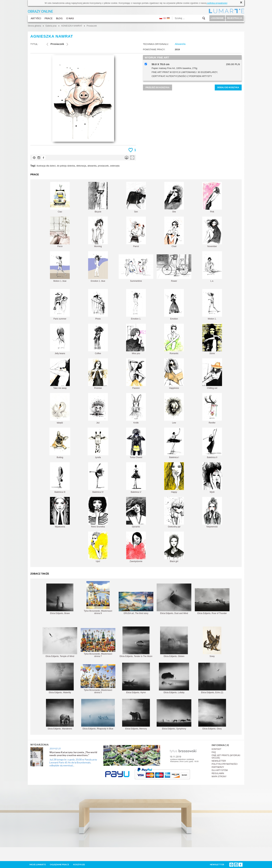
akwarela (92, 166)
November (212, 232)
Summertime (136, 268)
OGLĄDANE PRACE (59, 864)
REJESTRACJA (235, 18)
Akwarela (180, 44)
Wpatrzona (60, 512)
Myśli (212, 478)
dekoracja (81, 166)
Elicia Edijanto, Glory (212, 714)
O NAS (70, 18)
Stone (212, 339)
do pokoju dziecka (66, 166)
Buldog (60, 443)
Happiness (174, 374)
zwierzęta (115, 166)
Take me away (60, 374)
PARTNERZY (218, 767)
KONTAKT (216, 749)
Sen (136, 197)
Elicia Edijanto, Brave (60, 599)
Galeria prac (51, 26)
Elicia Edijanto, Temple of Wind (60, 642)
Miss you (136, 339)
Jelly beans (60, 339)
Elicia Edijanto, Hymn (136, 678)
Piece (60, 232)
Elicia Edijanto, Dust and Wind (174, 599)
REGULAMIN (218, 773)
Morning (98, 232)
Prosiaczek (92, 26)
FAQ (214, 752)
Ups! (98, 547)
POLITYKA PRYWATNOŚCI (225, 764)
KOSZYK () (79, 864)
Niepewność (212, 512)
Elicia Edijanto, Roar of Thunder (212, 601)
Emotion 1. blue (98, 267)
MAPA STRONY (219, 777)
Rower (174, 268)
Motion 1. (212, 304)
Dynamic (136, 512)
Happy (174, 478)
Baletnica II (212, 443)
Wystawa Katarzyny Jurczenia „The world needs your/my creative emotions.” (73, 754)
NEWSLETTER (219, 761)
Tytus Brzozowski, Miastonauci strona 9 (98, 598)
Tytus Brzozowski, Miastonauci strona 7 (98, 643)
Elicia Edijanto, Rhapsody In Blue (98, 714)
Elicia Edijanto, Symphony (174, 715)
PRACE (49, 18)
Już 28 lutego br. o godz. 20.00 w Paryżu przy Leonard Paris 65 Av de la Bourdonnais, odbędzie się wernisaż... (73, 762)
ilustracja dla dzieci (46, 166)
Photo (98, 304)
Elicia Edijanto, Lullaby (174, 678)
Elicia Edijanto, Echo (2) (212, 678)
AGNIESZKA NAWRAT (72, 26)
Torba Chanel (136, 443)
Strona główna (34, 26)
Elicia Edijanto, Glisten (174, 642)
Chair (174, 232)
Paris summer (60, 304)
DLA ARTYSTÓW (220, 770)
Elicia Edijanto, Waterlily (60, 678)
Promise (98, 374)
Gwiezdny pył (174, 512)
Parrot (136, 232)
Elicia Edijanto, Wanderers (60, 714)
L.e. (212, 267)
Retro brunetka (98, 512)
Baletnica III (60, 478)
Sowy (212, 642)
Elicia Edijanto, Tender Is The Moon (136, 642)
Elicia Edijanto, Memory (136, 714)
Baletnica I (174, 443)
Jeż (98, 408)
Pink (212, 197)
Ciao (60, 197)
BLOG (59, 18)
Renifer (212, 408)
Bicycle (98, 197)
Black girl (174, 547)
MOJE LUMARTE (38, 864)
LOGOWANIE (217, 18)
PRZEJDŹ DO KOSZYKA (158, 87)
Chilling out (212, 374)
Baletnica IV (98, 478)
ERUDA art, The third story (136, 603)
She (174, 197)
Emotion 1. (136, 304)
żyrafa (98, 443)
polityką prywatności (217, 3)
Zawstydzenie (136, 547)
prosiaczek (103, 166)
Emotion (174, 304)
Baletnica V (136, 478)
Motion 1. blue (60, 267)
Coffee (98, 339)
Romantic (174, 339)
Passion (136, 374)
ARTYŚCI (36, 18)
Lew (174, 408)
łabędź (60, 408)
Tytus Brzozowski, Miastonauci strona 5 (98, 679)
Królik (136, 408)
